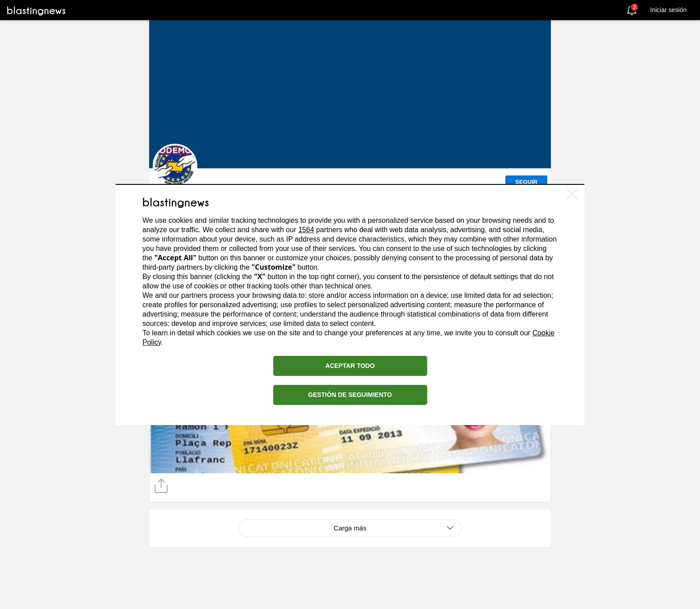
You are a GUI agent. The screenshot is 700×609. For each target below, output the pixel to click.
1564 (306, 230)
